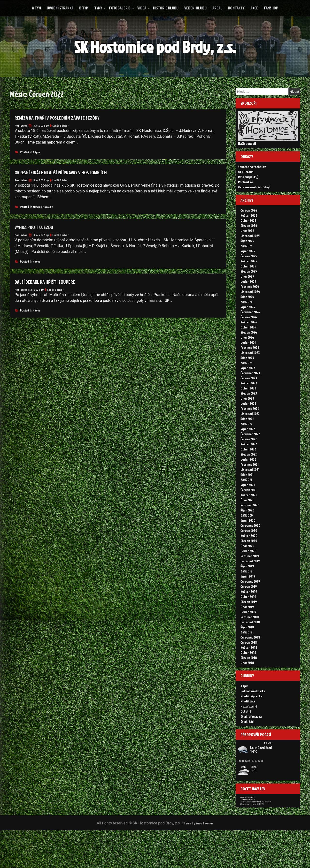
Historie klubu (166, 8)
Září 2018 (247, 641)
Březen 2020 (249, 549)
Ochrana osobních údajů (254, 193)
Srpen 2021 (248, 493)
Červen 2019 (249, 595)
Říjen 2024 (247, 305)
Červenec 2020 (250, 534)
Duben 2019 (248, 605)
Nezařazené (249, 718)
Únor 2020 (247, 554)
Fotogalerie (120, 8)
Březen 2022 (249, 463)
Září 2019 (246, 580)
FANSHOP (271, 8)
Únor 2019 (247, 615)
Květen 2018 (249, 656)
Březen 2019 (249, 610)
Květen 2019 (249, 600)
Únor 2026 (247, 239)
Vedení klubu (195, 8)
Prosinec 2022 (250, 417)
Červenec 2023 (250, 382)
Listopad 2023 (250, 361)
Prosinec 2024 (250, 295)
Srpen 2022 (248, 438)
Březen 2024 (249, 341)
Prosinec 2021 (250, 473)
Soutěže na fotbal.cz (252, 172)
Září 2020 (247, 524)
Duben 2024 (248, 336)
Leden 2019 (248, 621)
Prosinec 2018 (250, 626)
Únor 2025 (247, 285)
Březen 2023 (249, 402)
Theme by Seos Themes (198, 860)
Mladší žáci (248, 713)
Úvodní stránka (60, 8)
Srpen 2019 (248, 585)
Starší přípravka (251, 728)
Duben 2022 (248, 458)
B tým (84, 8)
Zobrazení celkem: (257, 837)
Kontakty (236, 8)
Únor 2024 (247, 346)
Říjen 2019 (247, 575)
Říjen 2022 (247, 427)
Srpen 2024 (248, 316)
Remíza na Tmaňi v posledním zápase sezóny (64, 118)
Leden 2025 (248, 290)
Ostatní (246, 723)
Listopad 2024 (250, 300)
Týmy (98, 8)
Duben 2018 (248, 661)
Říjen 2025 (247, 249)
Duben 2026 (248, 229)
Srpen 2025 (248, 260)
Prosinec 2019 (250, 565)
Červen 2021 (248, 499)
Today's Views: (254, 823)
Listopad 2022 (250, 422)
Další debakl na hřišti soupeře (50, 287)
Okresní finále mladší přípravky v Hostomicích (68, 175)
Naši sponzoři (247, 146)
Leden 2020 (248, 560)
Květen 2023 (249, 392)
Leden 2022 (248, 468)
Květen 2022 (249, 453)
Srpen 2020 (248, 529)
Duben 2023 (248, 397)
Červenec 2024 (250, 321)
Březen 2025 (249, 280)
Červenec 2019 (250, 590)
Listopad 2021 (250, 478)
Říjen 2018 (247, 636)
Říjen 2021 (247, 483)
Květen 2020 (249, 544)
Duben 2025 (248, 275)
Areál (217, 8)
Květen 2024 (249, 331)
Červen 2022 (249, 448)
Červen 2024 (249, 326)
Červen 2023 (249, 387)
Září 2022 (246, 432)
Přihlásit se (245, 188)
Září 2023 (246, 371)
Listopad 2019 (250, 570)
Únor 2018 (247, 671)
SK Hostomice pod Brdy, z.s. (155, 49)
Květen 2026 (249, 224)
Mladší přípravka (43, 210)
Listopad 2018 (250, 631)
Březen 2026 (249, 234)
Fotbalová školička (253, 703)
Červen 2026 (249, 219)
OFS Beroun (246, 178)
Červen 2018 (249, 651)
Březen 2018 (249, 666)
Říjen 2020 (247, 519)
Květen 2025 (249, 270)
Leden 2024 (248, 351)
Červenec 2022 (250, 443)
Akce (254, 8)
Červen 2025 (249, 265)
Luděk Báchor (61, 127)
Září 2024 (247, 310)
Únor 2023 (247, 407)
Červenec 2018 (250, 646)
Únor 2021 (247, 509)
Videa (142, 8)
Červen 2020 (249, 539)
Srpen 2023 (248, 377)
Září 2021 (246, 488)
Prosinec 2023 (250, 356)
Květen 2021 (249, 504)
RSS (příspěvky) (248, 183)
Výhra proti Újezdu (37, 231)
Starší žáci (247, 733)
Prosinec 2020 (250, 514)
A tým (36, 8)
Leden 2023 (248, 412)
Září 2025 (247, 255)
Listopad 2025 (250, 244)
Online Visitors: (254, 819)
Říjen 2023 (247, 366)
